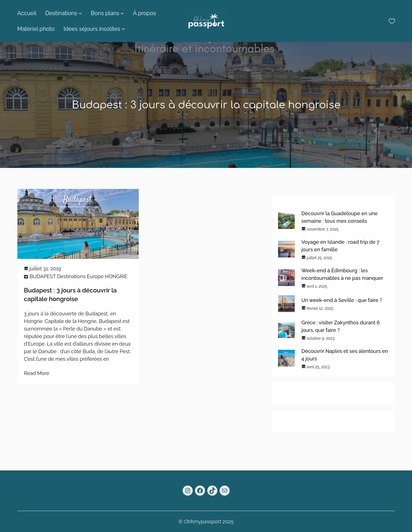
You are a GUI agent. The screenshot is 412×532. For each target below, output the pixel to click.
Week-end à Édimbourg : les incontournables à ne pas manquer (342, 274)
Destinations (71, 276)
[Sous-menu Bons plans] (122, 13)
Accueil (27, 13)
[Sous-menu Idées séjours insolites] (123, 29)
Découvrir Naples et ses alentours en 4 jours (345, 355)
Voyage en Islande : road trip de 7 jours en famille (341, 246)
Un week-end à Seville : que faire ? (342, 300)
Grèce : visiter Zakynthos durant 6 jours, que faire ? (341, 326)
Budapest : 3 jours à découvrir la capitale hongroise (70, 295)
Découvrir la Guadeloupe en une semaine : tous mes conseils (340, 217)
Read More (37, 373)
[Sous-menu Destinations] (80, 13)
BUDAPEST (43, 276)
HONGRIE (116, 276)
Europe (95, 276)
